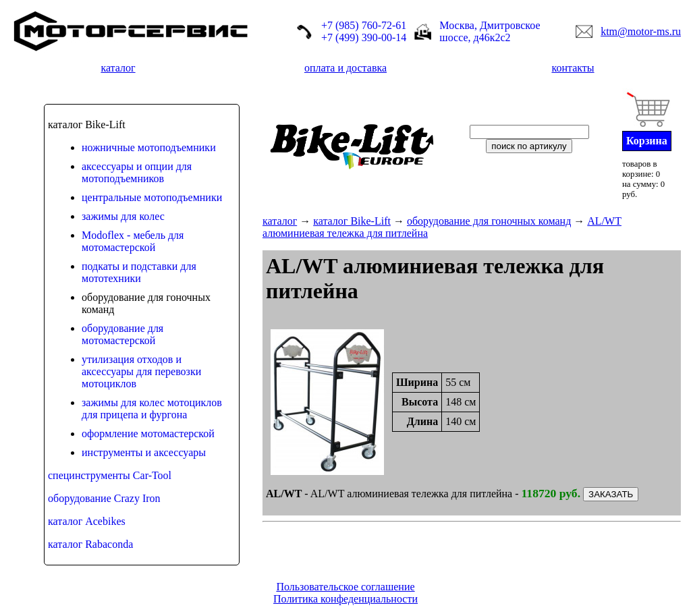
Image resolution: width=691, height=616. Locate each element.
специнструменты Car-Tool (110, 475)
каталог (118, 68)
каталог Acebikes (87, 521)
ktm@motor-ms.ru (641, 31)
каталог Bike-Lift (352, 221)
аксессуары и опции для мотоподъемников (137, 172)
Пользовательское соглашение (345, 587)
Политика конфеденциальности (345, 599)
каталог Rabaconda (90, 544)
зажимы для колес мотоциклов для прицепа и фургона (152, 409)
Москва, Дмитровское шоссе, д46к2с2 (490, 31)
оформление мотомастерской (148, 433)
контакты (573, 68)
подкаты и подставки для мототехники (139, 272)
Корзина (647, 141)
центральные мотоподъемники (152, 197)
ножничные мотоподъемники (149, 147)
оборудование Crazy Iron (104, 498)
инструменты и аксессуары (144, 452)
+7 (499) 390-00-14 (364, 37)
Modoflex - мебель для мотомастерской (133, 241)
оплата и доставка (345, 68)
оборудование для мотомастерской (122, 334)
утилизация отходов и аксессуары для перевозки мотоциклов (141, 371)
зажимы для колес (123, 216)
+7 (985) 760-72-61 (364, 25)
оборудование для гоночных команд (489, 221)
